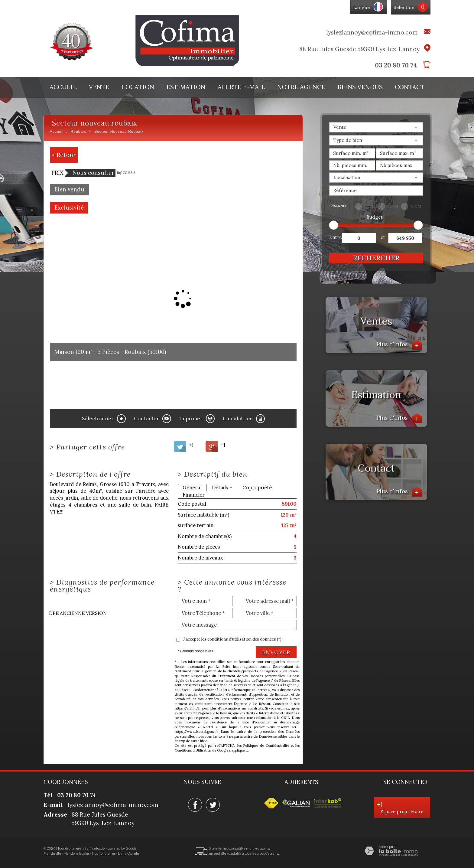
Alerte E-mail (241, 87)
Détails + (222, 488)
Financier (194, 495)
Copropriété (257, 488)
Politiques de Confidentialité (266, 746)
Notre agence (301, 87)
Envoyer (276, 652)
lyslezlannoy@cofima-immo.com (372, 32)
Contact (410, 87)
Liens (122, 853)
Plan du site (52, 853)
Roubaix (78, 132)
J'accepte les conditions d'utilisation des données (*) (232, 639)
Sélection (404, 7)
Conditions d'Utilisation (193, 750)
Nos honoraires (104, 853)
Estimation (186, 87)
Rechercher (376, 258)
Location (138, 87)
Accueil (63, 87)
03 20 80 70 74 (396, 65)
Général (192, 488)
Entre (336, 237)
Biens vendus (360, 87)
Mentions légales (76, 853)
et (383, 237)
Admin (134, 853)
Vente (99, 87)
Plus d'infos (399, 345)
